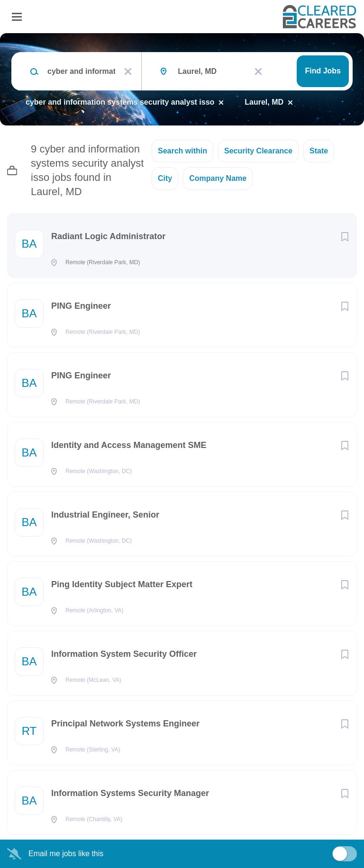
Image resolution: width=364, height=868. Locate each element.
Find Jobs (323, 71)
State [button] (319, 151)
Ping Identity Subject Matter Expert (122, 584)
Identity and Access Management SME (129, 445)
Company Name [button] (218, 178)
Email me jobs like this (66, 854)
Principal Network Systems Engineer (125, 724)
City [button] (165, 178)
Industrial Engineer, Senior (105, 515)
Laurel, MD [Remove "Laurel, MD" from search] (264, 102)
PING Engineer (81, 306)
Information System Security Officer (124, 654)
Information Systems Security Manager (130, 793)
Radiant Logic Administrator (108, 236)
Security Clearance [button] (258, 151)
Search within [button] (182, 151)
